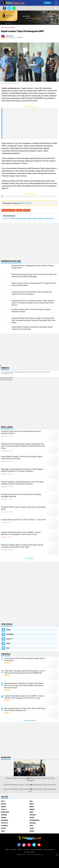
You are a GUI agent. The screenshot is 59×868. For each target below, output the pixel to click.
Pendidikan (10, 634)
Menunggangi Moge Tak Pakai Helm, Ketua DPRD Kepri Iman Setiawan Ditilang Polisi (25, 710)
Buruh (32, 807)
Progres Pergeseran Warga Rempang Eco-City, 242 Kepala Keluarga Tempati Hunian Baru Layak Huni (22, 483)
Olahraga (4, 826)
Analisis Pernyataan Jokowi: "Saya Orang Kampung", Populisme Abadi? (30, 785)
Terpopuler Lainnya (29, 721)
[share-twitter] (9, 8)
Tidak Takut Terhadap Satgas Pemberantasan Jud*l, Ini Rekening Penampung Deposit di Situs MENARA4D (25, 672)
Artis (3, 801)
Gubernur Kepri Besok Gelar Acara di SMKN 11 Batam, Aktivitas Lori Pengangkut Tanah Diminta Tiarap (21, 533)
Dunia (31, 812)
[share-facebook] (4, 8)
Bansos (4, 804)
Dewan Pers (5, 812)
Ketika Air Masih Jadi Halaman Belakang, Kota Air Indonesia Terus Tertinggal (30, 779)
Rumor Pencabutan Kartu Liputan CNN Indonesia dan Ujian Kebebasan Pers (30, 790)
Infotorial (5, 820)
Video (8, 643)
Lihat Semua (29, 558)
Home (3, 28)
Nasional (33, 823)
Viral (8, 648)
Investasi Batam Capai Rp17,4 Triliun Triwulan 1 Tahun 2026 (23, 520)
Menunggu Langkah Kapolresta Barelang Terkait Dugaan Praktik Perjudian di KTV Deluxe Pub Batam (22, 470)
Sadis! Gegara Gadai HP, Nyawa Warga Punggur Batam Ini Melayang (25, 659)
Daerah (19, 210)
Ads (29, 839)
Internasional (35, 820)
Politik (8, 630)
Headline (27, 210)
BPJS (31, 801)
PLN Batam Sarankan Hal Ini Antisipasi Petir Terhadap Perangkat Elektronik (21, 496)
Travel (32, 828)
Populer (47, 3)
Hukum (32, 817)
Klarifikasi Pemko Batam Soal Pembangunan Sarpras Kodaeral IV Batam (21, 432)
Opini (31, 826)
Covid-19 (9, 639)
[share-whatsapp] (14, 8)
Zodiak (32, 831)
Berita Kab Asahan (9, 210)
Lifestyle (4, 823)
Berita (32, 804)
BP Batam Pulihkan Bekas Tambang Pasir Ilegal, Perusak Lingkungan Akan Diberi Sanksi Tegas (22, 546)
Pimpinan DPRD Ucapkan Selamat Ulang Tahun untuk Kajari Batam (23, 508)
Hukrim (4, 817)
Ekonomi (4, 815)
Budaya (3, 807)
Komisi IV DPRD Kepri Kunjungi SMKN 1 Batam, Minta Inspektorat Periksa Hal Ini (29, 218)
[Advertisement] (30, 123)
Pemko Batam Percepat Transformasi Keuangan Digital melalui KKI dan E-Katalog (22, 458)
